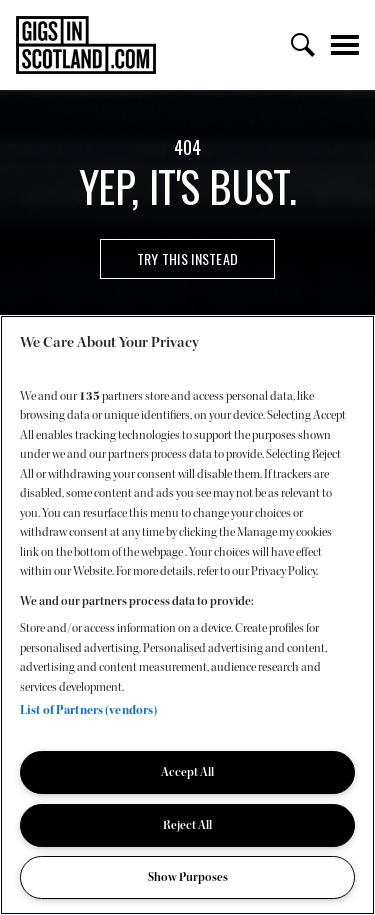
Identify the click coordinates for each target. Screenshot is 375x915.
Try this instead (187, 258)
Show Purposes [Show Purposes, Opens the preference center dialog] (188, 877)
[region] (187, 615)
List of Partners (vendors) (88, 710)
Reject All (187, 825)
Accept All (187, 772)
